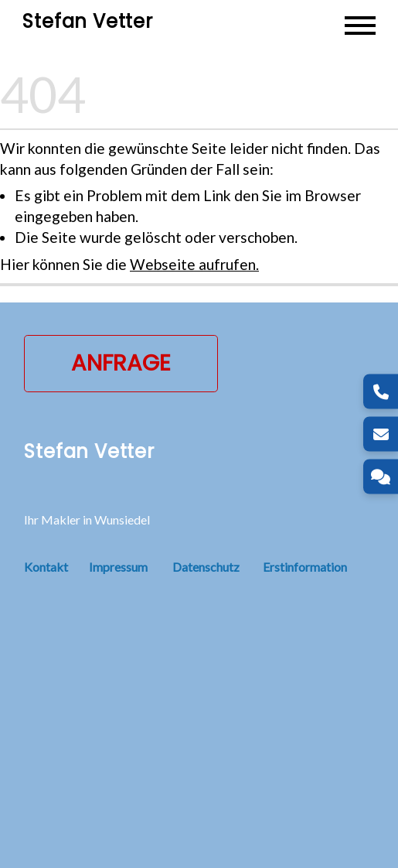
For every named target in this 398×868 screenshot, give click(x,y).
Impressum (118, 567)
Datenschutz (206, 567)
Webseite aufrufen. (194, 264)
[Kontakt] (381, 477)
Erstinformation (305, 567)
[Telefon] (381, 392)
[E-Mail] (381, 434)
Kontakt (56, 567)
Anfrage (121, 363)
